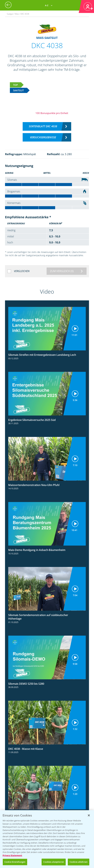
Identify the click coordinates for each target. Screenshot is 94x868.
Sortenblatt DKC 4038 (43, 126)
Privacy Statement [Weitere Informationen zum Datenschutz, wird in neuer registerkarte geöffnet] (12, 855)
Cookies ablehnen (79, 862)
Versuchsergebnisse (43, 137)
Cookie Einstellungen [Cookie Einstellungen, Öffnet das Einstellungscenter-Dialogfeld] (15, 862)
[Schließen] (89, 815)
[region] (47, 839)
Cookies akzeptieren (54, 862)
